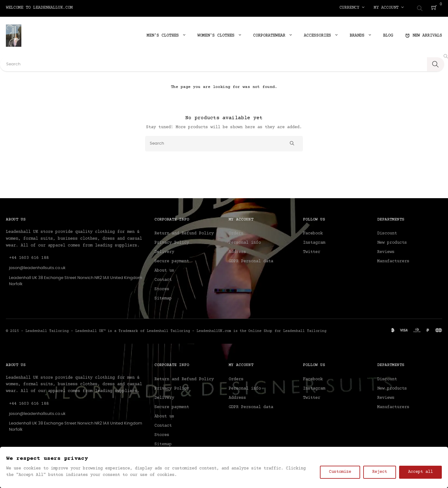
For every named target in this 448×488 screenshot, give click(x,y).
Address (237, 251)
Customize (340, 472)
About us (164, 269)
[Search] (224, 142)
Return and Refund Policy (184, 232)
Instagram (314, 242)
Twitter (312, 251)
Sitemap (163, 297)
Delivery (164, 251)
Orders (236, 232)
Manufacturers (393, 260)
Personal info (245, 242)
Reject (380, 472)
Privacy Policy (172, 242)
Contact (163, 279)
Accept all (420, 472)
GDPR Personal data (251, 260)
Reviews (386, 251)
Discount (387, 232)
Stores (162, 288)
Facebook (313, 232)
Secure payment (172, 260)
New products (392, 242)
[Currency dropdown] (352, 8)
